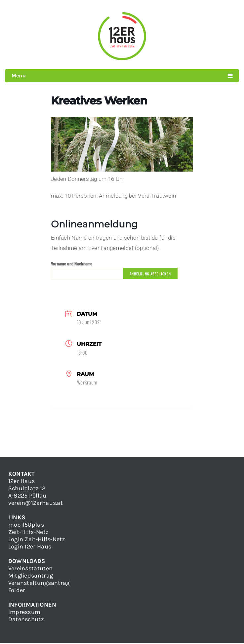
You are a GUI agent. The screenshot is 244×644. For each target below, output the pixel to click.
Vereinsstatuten (30, 570)
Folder (17, 591)
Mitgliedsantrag (31, 577)
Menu (19, 76)
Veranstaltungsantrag (39, 584)
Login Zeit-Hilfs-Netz (37, 541)
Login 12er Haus (30, 548)
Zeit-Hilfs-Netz (28, 533)
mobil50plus (26, 526)
